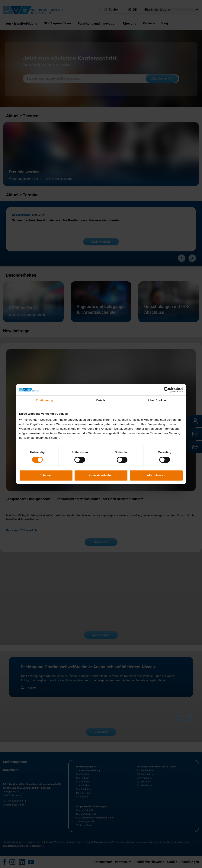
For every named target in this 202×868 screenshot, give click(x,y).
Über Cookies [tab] (158, 401)
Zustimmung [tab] (45, 401)
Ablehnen (46, 475)
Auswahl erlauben (101, 475)
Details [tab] (101, 401)
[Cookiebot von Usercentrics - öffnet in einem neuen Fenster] (167, 390)
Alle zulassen (156, 475)
